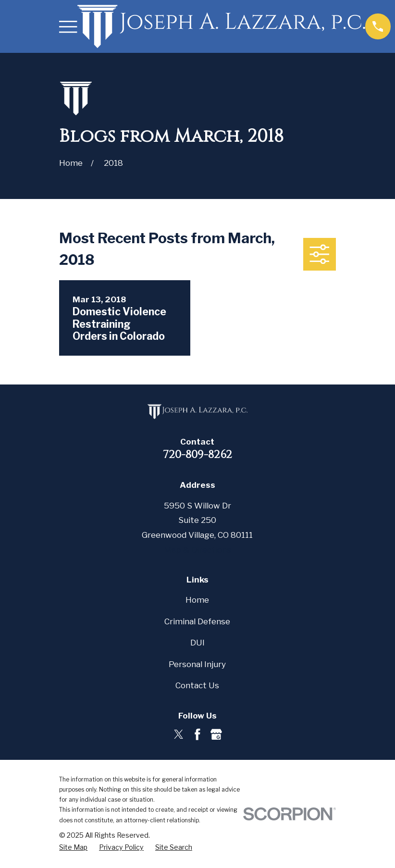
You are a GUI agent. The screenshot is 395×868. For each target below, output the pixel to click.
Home (197, 600)
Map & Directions (197, 550)
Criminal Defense (197, 621)
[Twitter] (179, 734)
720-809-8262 (197, 455)
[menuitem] (73, 847)
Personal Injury (197, 664)
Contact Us (197, 685)
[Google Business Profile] (216, 734)
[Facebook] (197, 734)
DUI (197, 643)
